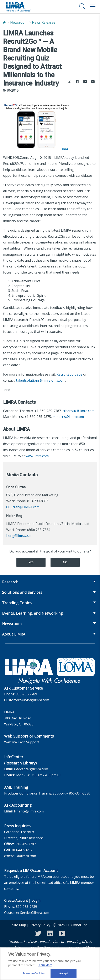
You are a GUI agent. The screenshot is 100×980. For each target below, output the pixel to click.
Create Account (16, 901)
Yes (31, 562)
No (65, 562)
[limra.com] (18, 7)
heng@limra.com (19, 536)
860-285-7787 (25, 844)
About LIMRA (14, 634)
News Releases (44, 22)
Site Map (19, 925)
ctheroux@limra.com (78, 411)
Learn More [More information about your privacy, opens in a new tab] (45, 967)
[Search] (82, 6)
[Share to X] (69, 82)
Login (36, 901)
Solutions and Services (22, 592)
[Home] (4, 22)
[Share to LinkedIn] (85, 82)
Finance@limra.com (29, 811)
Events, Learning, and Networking (32, 613)
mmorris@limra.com (68, 417)
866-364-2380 (80, 793)
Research (10, 582)
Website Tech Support (22, 742)
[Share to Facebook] (77, 82)
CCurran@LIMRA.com (23, 507)
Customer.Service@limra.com (27, 700)
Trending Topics (17, 603)
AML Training (16, 787)
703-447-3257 (22, 850)
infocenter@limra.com (31, 769)
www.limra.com (37, 456)
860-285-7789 (26, 694)
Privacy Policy (40, 925)
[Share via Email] (93, 82)
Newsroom (19, 22)
